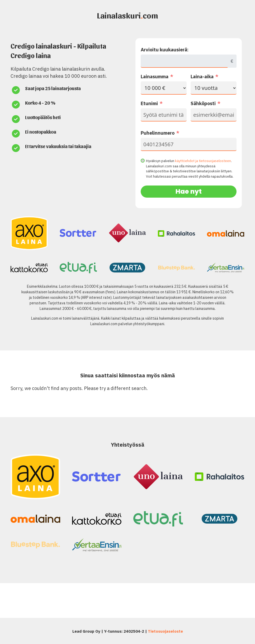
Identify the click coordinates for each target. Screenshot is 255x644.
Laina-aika (202, 77)
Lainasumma (155, 77)
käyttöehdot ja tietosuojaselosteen (203, 161)
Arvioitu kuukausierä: (165, 50)
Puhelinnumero (158, 133)
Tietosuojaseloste (165, 631)
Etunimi (149, 103)
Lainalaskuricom (127, 15)
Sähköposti (203, 103)
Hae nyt (189, 191)
